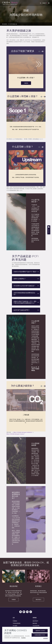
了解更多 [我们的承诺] (14, 600)
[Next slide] (42, 51)
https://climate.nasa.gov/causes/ (16, 434)
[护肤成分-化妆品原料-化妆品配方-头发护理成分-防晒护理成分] (10, 3)
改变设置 (45, 638)
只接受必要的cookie (40, 635)
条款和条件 (35, 621)
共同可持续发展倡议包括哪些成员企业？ (26, 294)
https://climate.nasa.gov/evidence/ (23, 432)
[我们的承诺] (14, 576)
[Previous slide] (39, 51)
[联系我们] (38, 576)
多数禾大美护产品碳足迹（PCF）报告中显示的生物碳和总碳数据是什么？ (26, 302)
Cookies (23, 638)
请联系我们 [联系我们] (38, 600)
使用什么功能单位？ (26, 279)
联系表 (36, 238)
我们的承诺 (14, 586)
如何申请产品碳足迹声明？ (26, 310)
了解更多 (26, 83)
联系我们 (38, 586)
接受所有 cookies (40, 631)
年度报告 (15, 621)
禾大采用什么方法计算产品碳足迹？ (26, 286)
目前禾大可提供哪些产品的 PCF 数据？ (26, 272)
